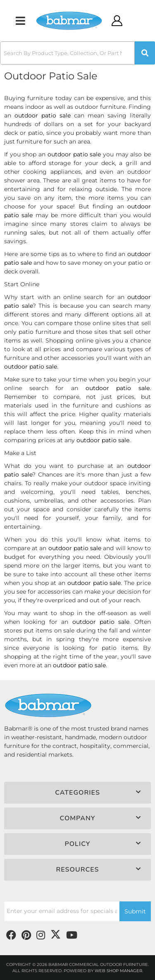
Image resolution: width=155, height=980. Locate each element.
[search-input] (67, 53)
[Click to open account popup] (117, 21)
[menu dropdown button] (20, 21)
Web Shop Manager (118, 971)
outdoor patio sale (43, 115)
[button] (77, 53)
